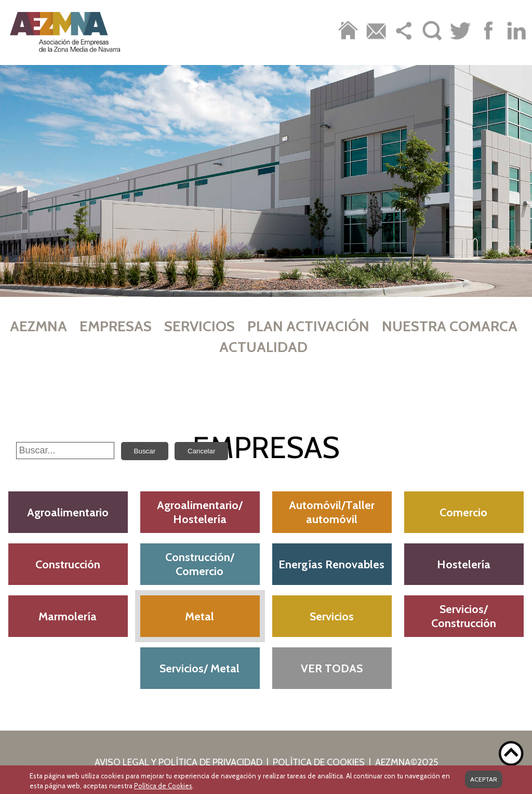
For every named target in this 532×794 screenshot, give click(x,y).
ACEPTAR (484, 778)
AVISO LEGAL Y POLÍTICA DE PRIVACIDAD (178, 762)
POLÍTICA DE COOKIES (319, 762)
